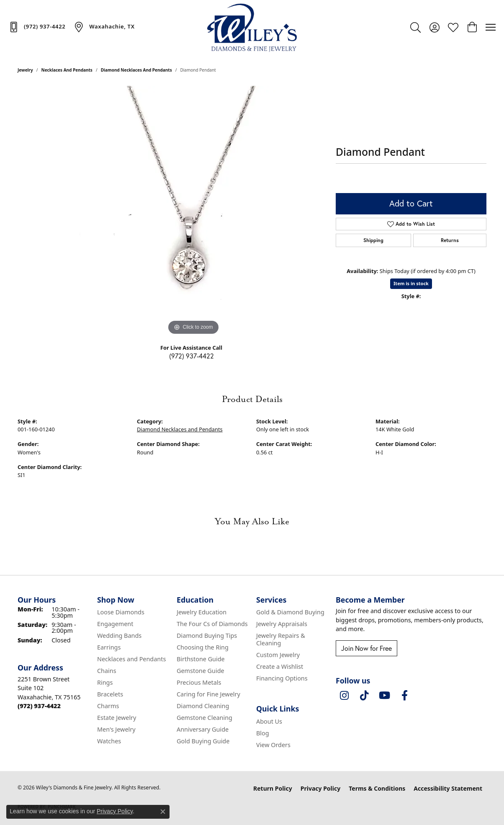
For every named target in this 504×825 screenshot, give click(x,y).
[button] (415, 27)
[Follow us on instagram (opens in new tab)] (344, 696)
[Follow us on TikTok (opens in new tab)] (364, 696)
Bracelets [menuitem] (110, 694)
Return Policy (273, 788)
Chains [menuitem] (107, 671)
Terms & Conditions (377, 788)
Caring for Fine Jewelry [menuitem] (208, 694)
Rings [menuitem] (105, 682)
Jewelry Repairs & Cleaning (281, 639)
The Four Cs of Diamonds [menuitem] (212, 624)
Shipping (373, 240)
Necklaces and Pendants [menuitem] (131, 659)
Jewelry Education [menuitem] (202, 612)
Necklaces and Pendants (67, 70)
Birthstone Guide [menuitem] (201, 659)
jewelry (25, 70)
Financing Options (282, 678)
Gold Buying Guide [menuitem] (203, 741)
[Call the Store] (39, 706)
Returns (450, 240)
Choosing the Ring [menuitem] (203, 647)
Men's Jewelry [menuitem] (116, 729)
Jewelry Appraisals (282, 624)
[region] (193, 211)
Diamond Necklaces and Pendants (136, 70)
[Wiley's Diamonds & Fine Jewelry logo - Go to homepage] (252, 27)
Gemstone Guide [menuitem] (201, 671)
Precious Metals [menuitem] (199, 682)
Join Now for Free (366, 648)
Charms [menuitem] (108, 706)
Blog (263, 733)
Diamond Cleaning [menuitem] (203, 706)
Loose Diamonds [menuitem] (121, 612)
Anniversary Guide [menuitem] (203, 729)
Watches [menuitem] (109, 741)
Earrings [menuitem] (109, 647)
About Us (269, 721)
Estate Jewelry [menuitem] (117, 718)
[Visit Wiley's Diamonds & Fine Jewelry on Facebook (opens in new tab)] (404, 696)
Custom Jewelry (278, 655)
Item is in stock (411, 283)
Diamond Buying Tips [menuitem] (207, 636)
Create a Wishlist (280, 666)
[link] (37, 27)
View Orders (273, 745)
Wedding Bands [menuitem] (119, 636)
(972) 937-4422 (192, 356)
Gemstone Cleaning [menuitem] (204, 718)
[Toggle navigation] (491, 27)
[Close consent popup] (163, 812)
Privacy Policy (320, 788)
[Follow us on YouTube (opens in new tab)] (384, 696)
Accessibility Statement (448, 788)
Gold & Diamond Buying (290, 612)
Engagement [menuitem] (115, 624)
